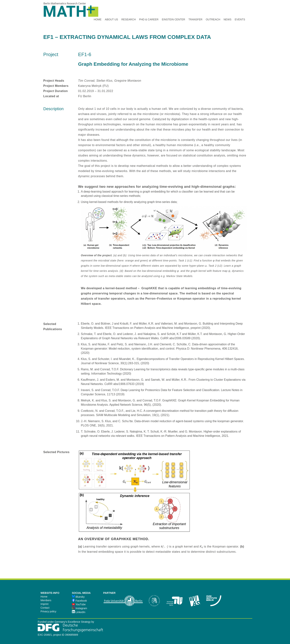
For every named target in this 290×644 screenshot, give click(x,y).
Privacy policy (48, 611)
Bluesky (78, 597)
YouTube (79, 604)
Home (44, 597)
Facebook (79, 601)
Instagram (80, 608)
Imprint (44, 604)
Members (46, 600)
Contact (45, 608)
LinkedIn (79, 612)
